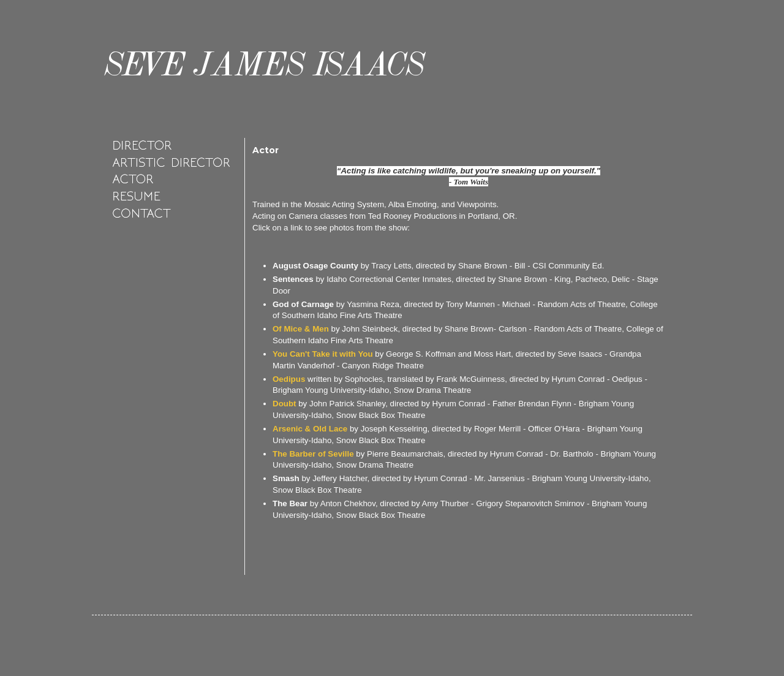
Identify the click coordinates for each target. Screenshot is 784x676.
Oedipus (289, 379)
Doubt (285, 404)
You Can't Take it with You (323, 354)
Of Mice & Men (301, 329)
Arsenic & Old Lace (310, 429)
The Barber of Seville (313, 454)
